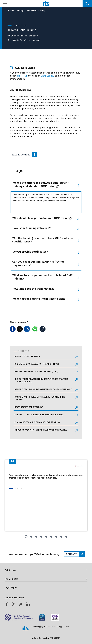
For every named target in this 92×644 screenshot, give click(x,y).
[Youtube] (21, 604)
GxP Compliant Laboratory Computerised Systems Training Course (46, 380)
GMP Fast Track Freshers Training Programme (46, 415)
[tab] (26, 537)
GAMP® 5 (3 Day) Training (46, 357)
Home (10, 11)
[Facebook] (7, 604)
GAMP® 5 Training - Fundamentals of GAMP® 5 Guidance (46, 390)
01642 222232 (47, 76)
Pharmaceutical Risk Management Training (46, 423)
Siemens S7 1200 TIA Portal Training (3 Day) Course (46, 430)
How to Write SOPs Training (46, 407)
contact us (22, 76)
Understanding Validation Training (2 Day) (46, 364)
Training (19, 11)
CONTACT (75, 554)
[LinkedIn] (28, 604)
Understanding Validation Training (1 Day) (46, 372)
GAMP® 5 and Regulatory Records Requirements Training (46, 398)
